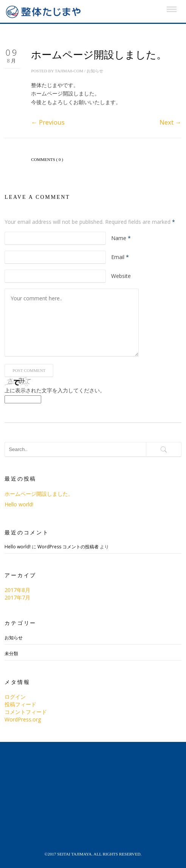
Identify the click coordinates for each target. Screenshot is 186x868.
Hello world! (19, 504)
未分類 (11, 653)
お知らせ (95, 71)
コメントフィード (26, 712)
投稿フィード (20, 704)
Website (121, 276)
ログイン (15, 697)
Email (120, 257)
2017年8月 (17, 590)
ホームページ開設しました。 (39, 494)
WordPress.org (23, 719)
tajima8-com (69, 71)
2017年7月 (17, 597)
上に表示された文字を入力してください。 (55, 390)
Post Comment (29, 370)
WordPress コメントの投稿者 (68, 547)
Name (121, 238)
